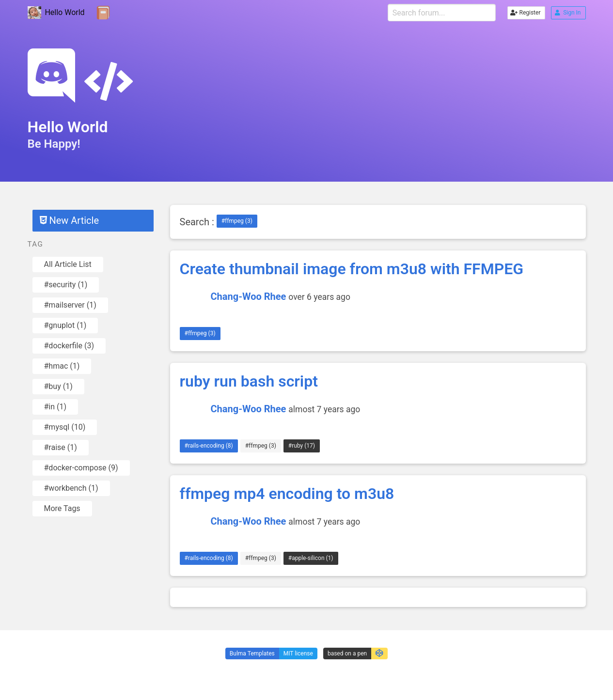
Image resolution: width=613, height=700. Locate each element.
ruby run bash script (249, 381)
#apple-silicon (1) (311, 558)
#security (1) (66, 285)
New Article (69, 220)
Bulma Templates (252, 653)
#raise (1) (61, 447)
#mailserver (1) (70, 305)
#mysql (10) (65, 427)
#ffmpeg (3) (237, 221)
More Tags (62, 508)
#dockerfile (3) (69, 346)
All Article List (68, 264)
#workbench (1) (71, 488)
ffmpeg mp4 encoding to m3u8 (287, 494)
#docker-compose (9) (81, 468)
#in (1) (55, 407)
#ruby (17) (302, 446)
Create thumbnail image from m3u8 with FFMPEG (352, 269)
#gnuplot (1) (65, 325)
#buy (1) (58, 386)
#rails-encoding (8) (209, 446)
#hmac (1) (62, 366)
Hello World (56, 13)
